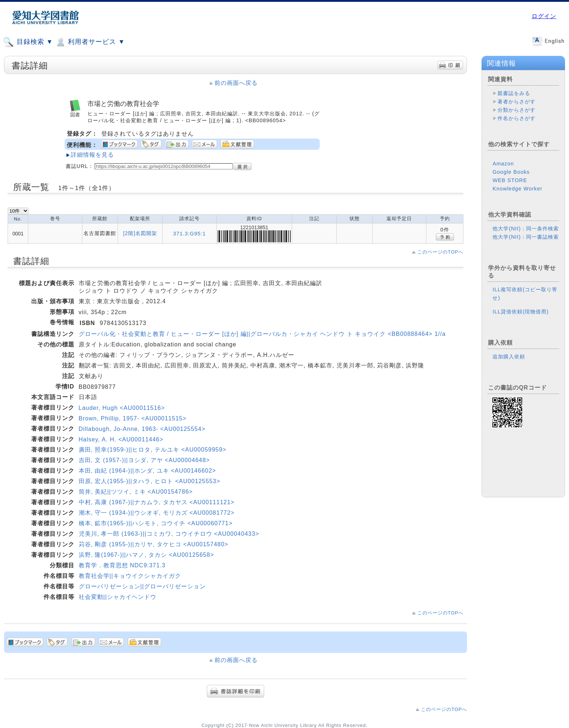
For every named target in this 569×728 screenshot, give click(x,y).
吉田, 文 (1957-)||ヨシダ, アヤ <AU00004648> (144, 460)
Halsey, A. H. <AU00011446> (121, 439)
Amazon (503, 164)
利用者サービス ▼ (90, 42)
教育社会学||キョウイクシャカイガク (130, 576)
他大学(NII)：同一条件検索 (526, 229)
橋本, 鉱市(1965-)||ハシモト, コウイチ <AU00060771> (156, 523)
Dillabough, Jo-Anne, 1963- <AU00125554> (142, 429)
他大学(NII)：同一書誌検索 (526, 237)
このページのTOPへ (440, 252)
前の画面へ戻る (236, 83)
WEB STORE (510, 180)
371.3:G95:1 (189, 234)
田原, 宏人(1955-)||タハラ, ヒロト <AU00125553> (150, 481)
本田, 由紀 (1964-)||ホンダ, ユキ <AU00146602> (148, 471)
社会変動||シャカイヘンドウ (118, 597)
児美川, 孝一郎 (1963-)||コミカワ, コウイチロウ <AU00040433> (169, 534)
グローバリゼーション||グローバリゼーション (142, 586)
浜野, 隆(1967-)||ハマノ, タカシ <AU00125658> (146, 555)
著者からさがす (517, 102)
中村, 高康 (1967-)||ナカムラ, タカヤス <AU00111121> (157, 502)
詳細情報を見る (92, 155)
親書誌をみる (514, 93)
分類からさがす (517, 110)
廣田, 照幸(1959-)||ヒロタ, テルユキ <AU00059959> (153, 450)
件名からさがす (517, 118)
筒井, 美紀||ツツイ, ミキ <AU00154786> (136, 492)
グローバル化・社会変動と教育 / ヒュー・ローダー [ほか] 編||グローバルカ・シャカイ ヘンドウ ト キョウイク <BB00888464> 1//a (262, 334)
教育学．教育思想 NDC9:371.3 (122, 565)
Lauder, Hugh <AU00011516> (122, 408)
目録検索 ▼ (28, 42)
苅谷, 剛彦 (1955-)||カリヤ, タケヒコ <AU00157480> (154, 544)
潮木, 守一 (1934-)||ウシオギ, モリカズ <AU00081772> (157, 513)
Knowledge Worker (517, 189)
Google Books (511, 172)
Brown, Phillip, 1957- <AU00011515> (133, 418)
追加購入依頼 (509, 357)
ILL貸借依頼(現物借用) (521, 312)
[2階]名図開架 (140, 233)
